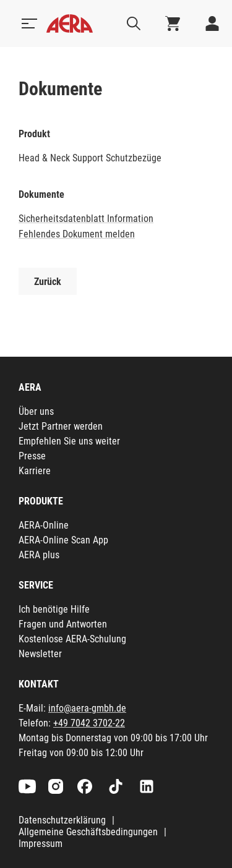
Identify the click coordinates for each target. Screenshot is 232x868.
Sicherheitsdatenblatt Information (86, 219)
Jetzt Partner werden (61, 426)
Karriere (35, 471)
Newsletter (40, 654)
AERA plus (39, 555)
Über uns (36, 411)
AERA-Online (44, 525)
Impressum (41, 844)
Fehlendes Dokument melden (77, 234)
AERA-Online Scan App (63, 540)
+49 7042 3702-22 (89, 723)
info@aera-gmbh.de (87, 708)
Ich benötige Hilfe (54, 609)
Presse (32, 456)
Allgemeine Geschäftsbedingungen (88, 832)
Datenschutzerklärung (62, 820)
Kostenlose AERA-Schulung (72, 639)
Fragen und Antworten (63, 624)
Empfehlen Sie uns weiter (69, 441)
